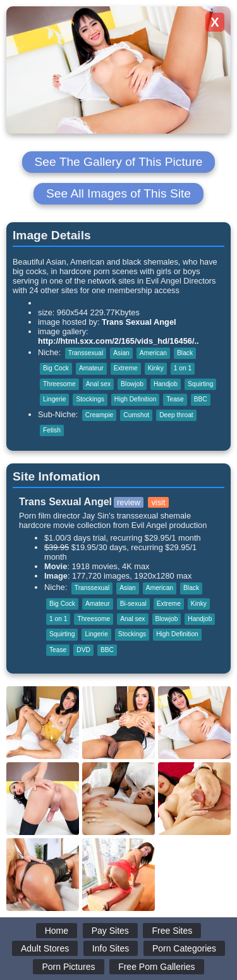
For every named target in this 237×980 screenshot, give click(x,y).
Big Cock (56, 368)
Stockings (90, 399)
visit (158, 502)
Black (185, 353)
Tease (175, 399)
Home (57, 931)
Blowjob (132, 384)
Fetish (52, 430)
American (153, 353)
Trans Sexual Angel (139, 322)
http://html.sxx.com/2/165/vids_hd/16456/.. (118, 341)
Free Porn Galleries (156, 967)
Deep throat (176, 415)
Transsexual (86, 353)
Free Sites (172, 931)
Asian (121, 353)
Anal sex (98, 384)
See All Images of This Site (118, 193)
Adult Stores (45, 948)
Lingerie (54, 399)
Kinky (156, 368)
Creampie (99, 415)
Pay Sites (110, 931)
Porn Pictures (68, 967)
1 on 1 (183, 368)
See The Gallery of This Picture (119, 162)
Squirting (200, 384)
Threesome (59, 384)
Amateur (91, 368)
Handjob (166, 384)
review (129, 502)
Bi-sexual (133, 604)
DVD (83, 650)
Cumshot (136, 415)
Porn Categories (184, 948)
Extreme (126, 368)
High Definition (136, 399)
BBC (201, 399)
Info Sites (111, 948)
